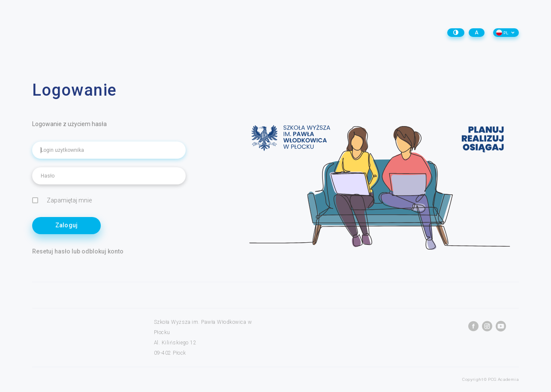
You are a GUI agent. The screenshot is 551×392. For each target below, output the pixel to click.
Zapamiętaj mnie (62, 201)
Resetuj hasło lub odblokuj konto (78, 251)
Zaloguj (67, 225)
